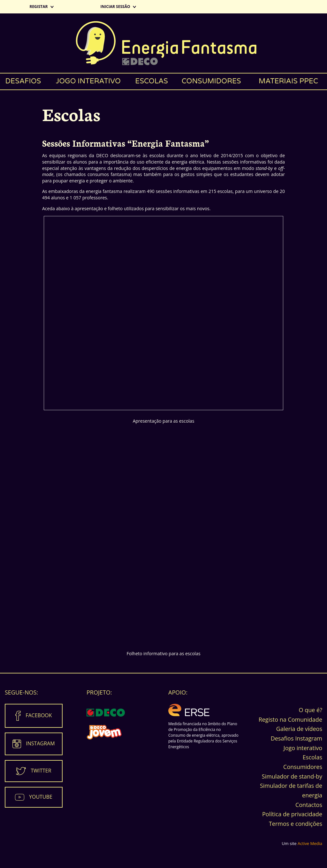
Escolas (152, 81)
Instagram (40, 743)
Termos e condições (296, 824)
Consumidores (211, 81)
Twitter (41, 770)
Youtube (41, 796)
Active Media (310, 843)
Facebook (39, 715)
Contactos (309, 805)
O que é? (311, 710)
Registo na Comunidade (290, 719)
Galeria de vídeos (299, 729)
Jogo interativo (88, 81)
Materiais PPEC (288, 81)
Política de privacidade (292, 814)
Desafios (23, 81)
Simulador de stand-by (292, 776)
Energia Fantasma (163, 43)
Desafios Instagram (297, 738)
